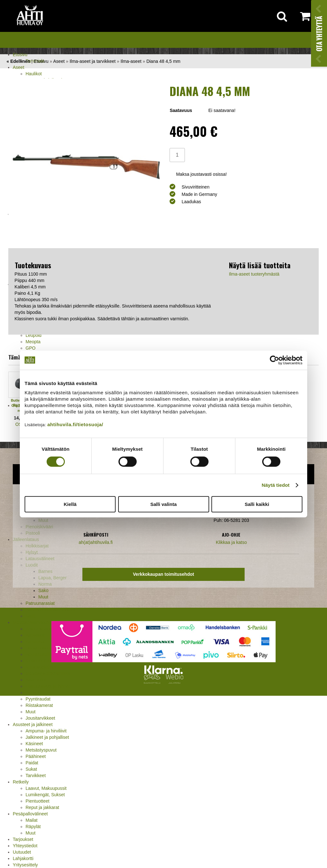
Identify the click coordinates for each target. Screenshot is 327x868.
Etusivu (20, 55)
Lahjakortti (23, 858)
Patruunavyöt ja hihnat (48, 686)
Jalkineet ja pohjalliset (47, 737)
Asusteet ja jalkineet (33, 724)
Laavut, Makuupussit (46, 788)
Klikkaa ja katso (231, 542)
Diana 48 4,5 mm (163, 61)
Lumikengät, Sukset (45, 795)
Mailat (31, 820)
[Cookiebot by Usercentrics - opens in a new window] (274, 360)
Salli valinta (164, 504)
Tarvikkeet (36, 775)
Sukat (31, 769)
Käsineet (34, 744)
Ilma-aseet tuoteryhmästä (254, 274)
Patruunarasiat (40, 603)
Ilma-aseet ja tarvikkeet (93, 61)
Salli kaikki (257, 504)
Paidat (32, 763)
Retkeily (21, 782)
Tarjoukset (23, 839)
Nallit (30, 616)
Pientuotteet (38, 801)
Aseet (19, 67)
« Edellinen (18, 61)
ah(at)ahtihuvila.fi (96, 542)
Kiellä (70, 504)
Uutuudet (22, 852)
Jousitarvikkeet (40, 718)
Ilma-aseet (131, 61)
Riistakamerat (39, 705)
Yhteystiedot (25, 846)
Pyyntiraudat (38, 699)
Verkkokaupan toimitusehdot (163, 574)
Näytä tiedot (276, 485)
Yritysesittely (25, 865)
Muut (30, 712)
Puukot (33, 693)
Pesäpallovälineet (30, 814)
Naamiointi (36, 680)
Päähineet (36, 756)
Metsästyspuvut (41, 750)
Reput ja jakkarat (42, 807)
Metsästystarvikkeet (32, 622)
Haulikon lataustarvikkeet (50, 610)
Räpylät (33, 827)
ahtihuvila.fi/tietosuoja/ (75, 424)
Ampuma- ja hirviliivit (46, 731)
